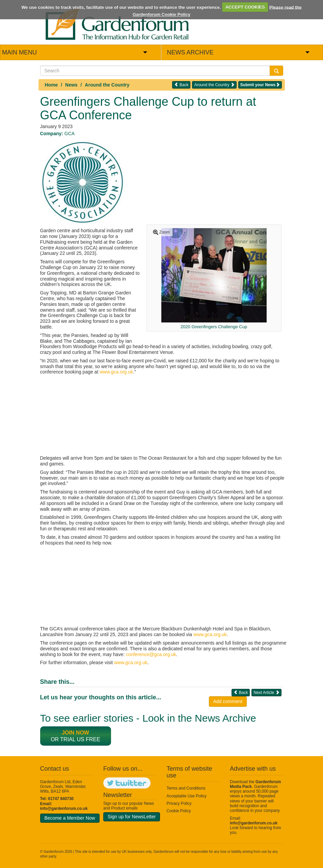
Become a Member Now (70, 818)
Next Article (266, 692)
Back (181, 85)
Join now (75, 733)
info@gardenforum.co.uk (64, 809)
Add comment (228, 701)
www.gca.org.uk (116, 372)
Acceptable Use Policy (187, 796)
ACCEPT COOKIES (245, 7)
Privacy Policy (179, 803)
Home (51, 85)
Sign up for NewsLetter (132, 817)
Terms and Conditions (186, 788)
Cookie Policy (179, 811)
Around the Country (107, 85)
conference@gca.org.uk (151, 654)
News (71, 85)
